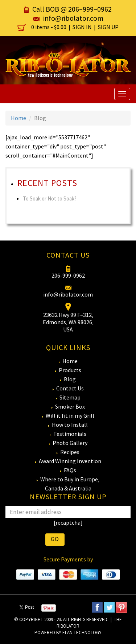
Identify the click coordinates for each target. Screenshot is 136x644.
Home (18, 118)
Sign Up (108, 27)
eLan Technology (82, 633)
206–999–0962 (90, 9)
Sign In (82, 27)
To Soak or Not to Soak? (50, 198)
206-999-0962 (68, 275)
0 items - (42, 27)
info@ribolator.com (73, 18)
